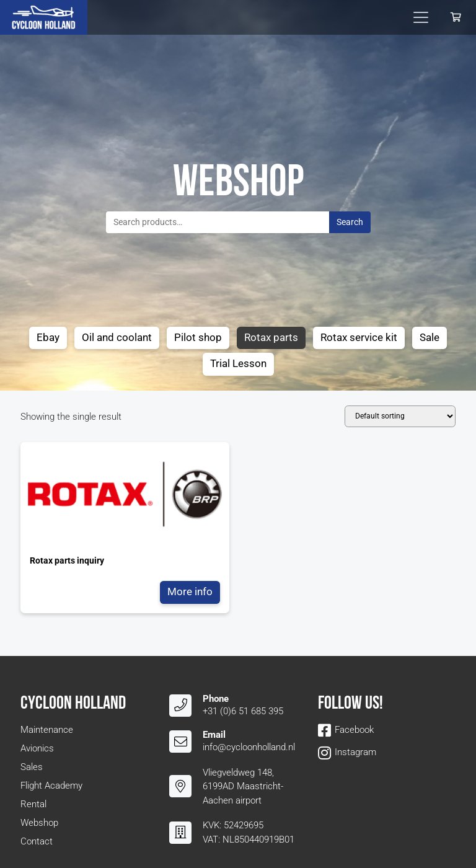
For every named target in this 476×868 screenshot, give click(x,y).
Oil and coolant (117, 338)
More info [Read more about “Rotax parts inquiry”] (190, 592)
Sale (430, 338)
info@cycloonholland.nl (249, 747)
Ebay (48, 338)
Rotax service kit (359, 338)
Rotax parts (271, 338)
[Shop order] (400, 416)
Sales (32, 767)
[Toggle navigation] (421, 17)
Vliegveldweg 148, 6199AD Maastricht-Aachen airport (243, 786)
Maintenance (47, 730)
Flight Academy (51, 786)
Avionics (37, 748)
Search (350, 222)
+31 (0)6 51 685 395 (243, 711)
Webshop (39, 823)
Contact (37, 841)
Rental (33, 804)
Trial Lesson (238, 364)
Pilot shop (198, 338)
